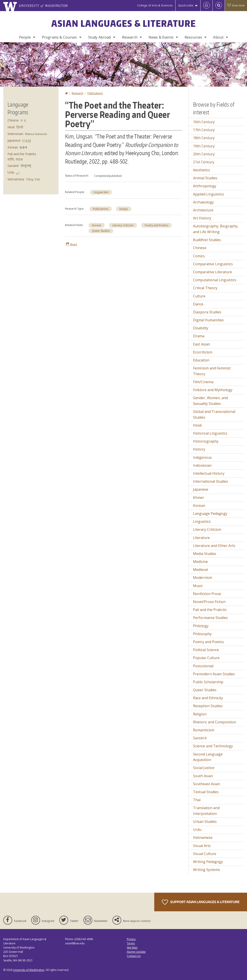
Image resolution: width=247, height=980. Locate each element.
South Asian (203, 776)
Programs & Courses (59, 37)
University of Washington (29, 970)
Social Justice (204, 768)
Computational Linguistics (215, 280)
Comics (199, 256)
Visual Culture (205, 854)
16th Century (204, 122)
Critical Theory (205, 288)
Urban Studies (205, 822)
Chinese (13, 120)
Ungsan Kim (101, 192)
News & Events (161, 37)
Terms (131, 943)
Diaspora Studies (207, 312)
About (218, 37)
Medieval (200, 570)
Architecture (203, 210)
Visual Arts (202, 846)
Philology (201, 626)
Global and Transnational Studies (214, 414)
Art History (202, 218)
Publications (95, 93)
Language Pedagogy (210, 513)
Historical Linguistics (210, 433)
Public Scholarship (208, 682)
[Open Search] (219, 6)
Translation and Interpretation (206, 811)
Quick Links (186, 5)
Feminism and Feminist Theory (212, 371)
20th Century (204, 154)
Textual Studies (206, 792)
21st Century (204, 162)
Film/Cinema (203, 382)
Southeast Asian (206, 784)
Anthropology (205, 186)
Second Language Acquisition (208, 757)
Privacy (131, 939)
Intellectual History (209, 473)
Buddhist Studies (207, 240)
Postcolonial (203, 666)
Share (71, 244)
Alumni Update (136, 952)
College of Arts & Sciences (155, 5)
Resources (193, 37)
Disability (201, 328)
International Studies (210, 481)
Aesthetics (202, 170)
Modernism (203, 578)
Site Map (132, 948)
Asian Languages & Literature (124, 23)
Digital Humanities (208, 320)
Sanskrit (13, 166)
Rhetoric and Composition (215, 722)
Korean (97, 225)
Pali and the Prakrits (22, 154)
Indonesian (15, 134)
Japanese (14, 140)
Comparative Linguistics (213, 264)
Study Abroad (99, 37)
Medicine (200, 562)
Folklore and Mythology (213, 390)
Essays (124, 209)
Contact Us (134, 956)
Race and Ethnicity (208, 698)
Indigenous (202, 457)
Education (201, 360)
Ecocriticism (203, 352)
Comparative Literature (212, 272)
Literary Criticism (123, 225)
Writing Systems (206, 870)
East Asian (202, 344)
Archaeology (203, 202)
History (199, 449)
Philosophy (202, 634)
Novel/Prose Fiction (209, 602)
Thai (197, 800)
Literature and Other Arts (214, 546)
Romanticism (204, 730)
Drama (199, 336)
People (25, 37)
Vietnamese (16, 179)
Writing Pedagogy (208, 862)
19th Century (204, 146)
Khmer (199, 498)
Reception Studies (208, 706)
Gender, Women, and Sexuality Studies (210, 401)
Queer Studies (101, 231)
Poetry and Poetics (156, 225)
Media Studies (205, 554)
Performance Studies (210, 618)
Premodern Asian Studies (214, 674)
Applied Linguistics (208, 194)
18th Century (204, 138)
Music (198, 586)
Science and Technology (213, 746)
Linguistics (202, 521)
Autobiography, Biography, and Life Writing (216, 229)
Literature (201, 538)
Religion (200, 714)
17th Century (204, 130)
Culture (199, 296)
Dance (198, 304)
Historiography (206, 441)
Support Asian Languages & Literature (201, 902)
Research (130, 37)
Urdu (11, 172)
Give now (236, 5)
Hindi (11, 127)
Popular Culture (206, 658)
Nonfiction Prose (207, 594)
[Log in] (206, 6)
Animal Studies (205, 178)
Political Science (206, 650)
